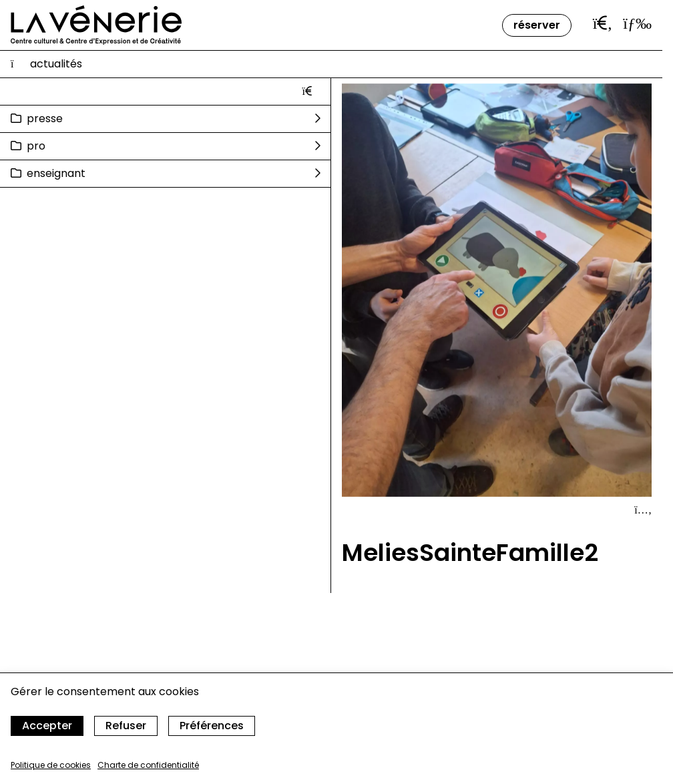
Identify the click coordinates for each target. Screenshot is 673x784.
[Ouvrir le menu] (637, 23)
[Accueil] (96, 25)
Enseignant (56, 173)
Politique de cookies (51, 765)
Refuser (126, 726)
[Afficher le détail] (643, 510)
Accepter (47, 726)
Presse (45, 119)
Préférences (212, 726)
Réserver (537, 25)
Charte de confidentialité (148, 765)
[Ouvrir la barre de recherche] (603, 23)
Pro (36, 146)
